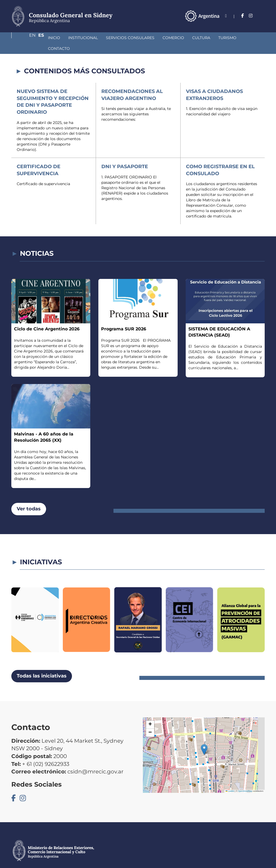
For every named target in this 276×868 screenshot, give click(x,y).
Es (262, 16)
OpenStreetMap (245, 780)
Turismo (199, 38)
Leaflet (230, 780)
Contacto (227, 38)
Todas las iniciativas (42, 665)
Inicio (25, 38)
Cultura (173, 38)
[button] (204, 739)
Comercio (145, 38)
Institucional (54, 38)
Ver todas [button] (29, 498)
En (251, 16)
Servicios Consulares (102, 38)
